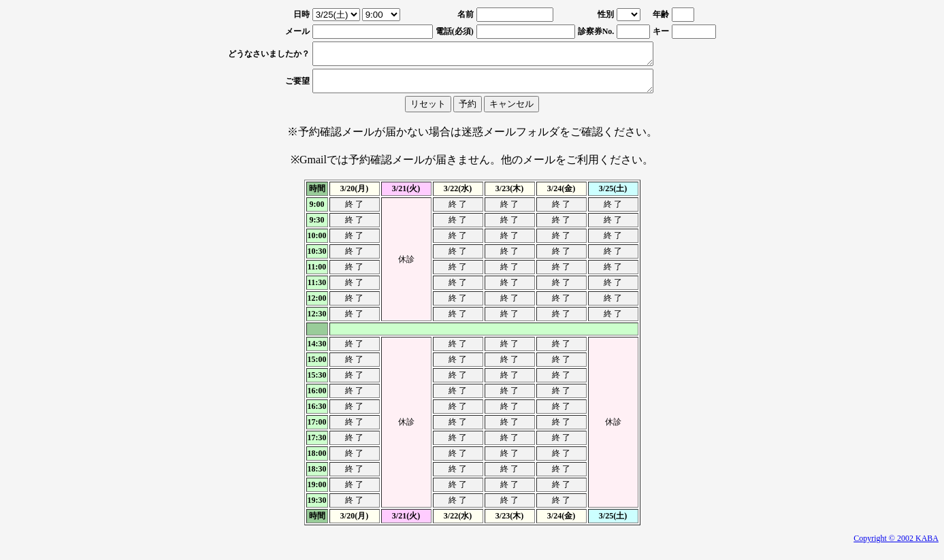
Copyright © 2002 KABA (896, 546)
